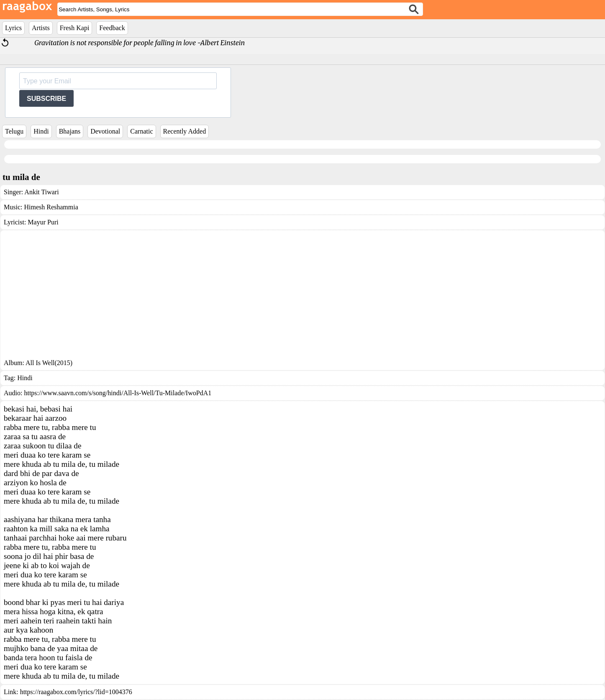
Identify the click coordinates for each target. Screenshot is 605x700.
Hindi (41, 131)
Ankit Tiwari (41, 192)
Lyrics (13, 28)
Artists (41, 28)
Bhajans (70, 131)
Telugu (14, 131)
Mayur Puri (43, 222)
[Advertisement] (302, 296)
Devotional (105, 131)
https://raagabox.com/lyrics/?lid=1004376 (76, 692)
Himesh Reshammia (51, 207)
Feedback (112, 28)
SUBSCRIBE (46, 99)
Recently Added (185, 131)
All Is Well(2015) (49, 363)
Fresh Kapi (75, 28)
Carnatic (141, 131)
